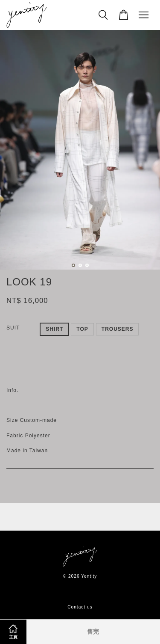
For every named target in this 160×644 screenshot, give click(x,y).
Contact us (80, 607)
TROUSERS (118, 329)
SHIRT (54, 329)
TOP (82, 329)
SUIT (13, 328)
